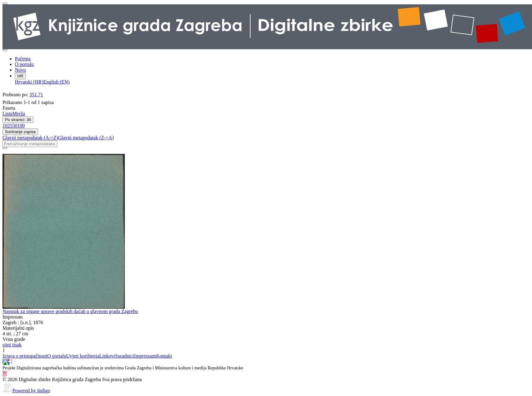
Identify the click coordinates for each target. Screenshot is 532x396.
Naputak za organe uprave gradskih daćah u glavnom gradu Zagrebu (70, 311)
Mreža (19, 113)
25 (10, 126)
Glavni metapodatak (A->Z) (30, 138)
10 (5, 126)
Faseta (9, 108)
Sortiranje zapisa (20, 132)
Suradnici (124, 356)
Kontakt (164, 356)
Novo (20, 70)
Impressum (145, 356)
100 (21, 126)
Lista (7, 113)
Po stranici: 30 (18, 120)
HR (20, 76)
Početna (23, 59)
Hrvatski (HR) (29, 82)
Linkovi (107, 356)
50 (15, 126)
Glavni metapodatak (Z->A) (86, 138)
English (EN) (57, 82)
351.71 (36, 95)
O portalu (24, 64)
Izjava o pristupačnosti (25, 356)
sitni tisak (12, 345)
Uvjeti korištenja (83, 356)
